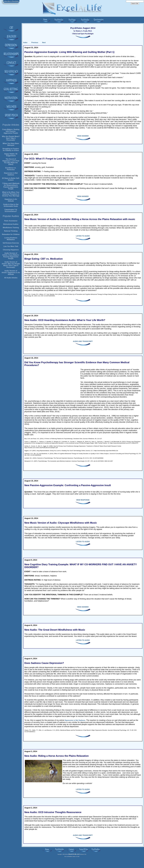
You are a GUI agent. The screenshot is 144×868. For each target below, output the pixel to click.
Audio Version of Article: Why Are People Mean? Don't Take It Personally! (11, 265)
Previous (35, 43)
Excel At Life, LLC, (74, 854)
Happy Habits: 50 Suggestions (11, 155)
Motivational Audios (11, 224)
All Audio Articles (11, 278)
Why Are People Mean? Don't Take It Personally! (11, 138)
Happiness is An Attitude (11, 200)
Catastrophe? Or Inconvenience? (11, 210)
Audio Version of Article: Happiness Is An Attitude (11, 273)
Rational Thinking (11, 231)
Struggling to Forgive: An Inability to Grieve (11, 150)
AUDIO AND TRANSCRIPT (83, 341)
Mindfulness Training (11, 228)
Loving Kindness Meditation (11, 239)
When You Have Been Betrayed (11, 144)
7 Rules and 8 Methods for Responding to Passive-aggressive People (11, 186)
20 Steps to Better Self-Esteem (11, 179)
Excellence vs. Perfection (11, 169)
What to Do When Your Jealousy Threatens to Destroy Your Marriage (11, 194)
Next (44, 43)
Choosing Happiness (11, 250)
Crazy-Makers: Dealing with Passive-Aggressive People (11, 131)
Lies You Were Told (11, 246)
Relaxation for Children (11, 234)
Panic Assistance (11, 221)
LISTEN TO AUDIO (83, 236)
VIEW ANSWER (83, 136)
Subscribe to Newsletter (11, 1)
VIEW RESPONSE (83, 500)
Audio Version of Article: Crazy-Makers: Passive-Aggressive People (11, 256)
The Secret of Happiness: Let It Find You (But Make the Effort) (11, 162)
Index (25, 43)
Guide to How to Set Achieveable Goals (11, 205)
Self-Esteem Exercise (11, 243)
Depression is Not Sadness (11, 174)
